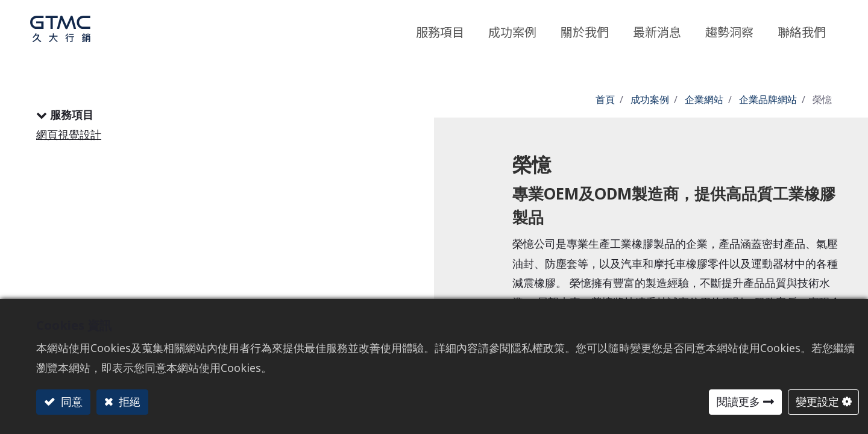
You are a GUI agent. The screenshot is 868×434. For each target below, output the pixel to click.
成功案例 (650, 99)
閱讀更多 (738, 401)
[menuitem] (729, 29)
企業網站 (704, 99)
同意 (70, 401)
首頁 (605, 99)
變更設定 (817, 401)
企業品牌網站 (768, 99)
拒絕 (128, 401)
